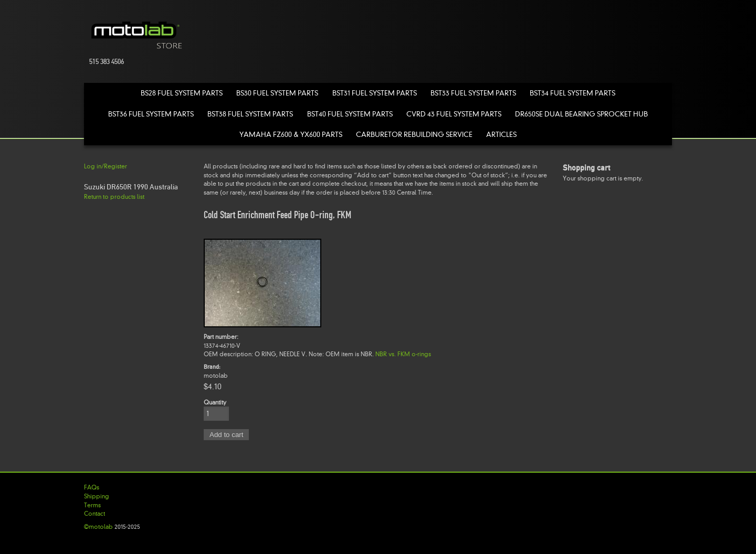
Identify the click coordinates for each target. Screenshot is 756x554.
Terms (92, 505)
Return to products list (114, 197)
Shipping (97, 496)
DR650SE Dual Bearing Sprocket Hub (581, 114)
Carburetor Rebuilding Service (414, 135)
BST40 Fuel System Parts (350, 114)
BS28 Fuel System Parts (182, 93)
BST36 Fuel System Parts (151, 114)
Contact (94, 514)
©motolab (98, 527)
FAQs (92, 487)
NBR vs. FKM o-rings (403, 354)
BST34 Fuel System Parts (573, 93)
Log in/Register (106, 166)
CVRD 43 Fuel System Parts (454, 114)
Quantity (215, 402)
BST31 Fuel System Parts (375, 93)
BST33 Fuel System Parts (473, 93)
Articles (501, 135)
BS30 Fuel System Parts (277, 93)
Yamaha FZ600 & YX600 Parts (291, 135)
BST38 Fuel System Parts (250, 114)
